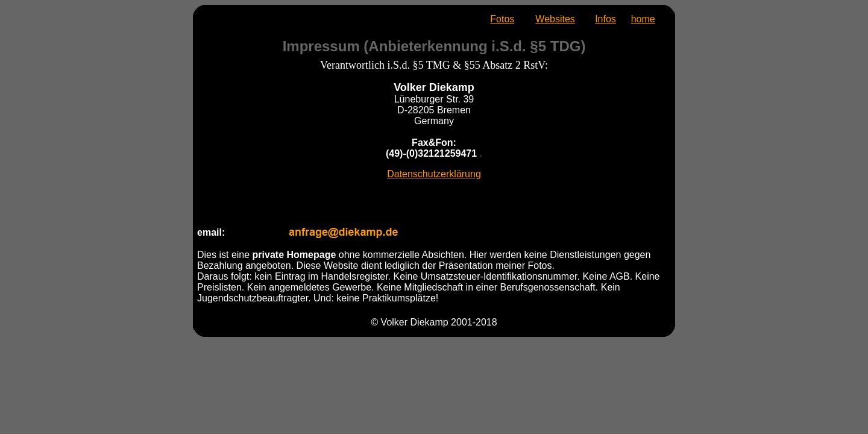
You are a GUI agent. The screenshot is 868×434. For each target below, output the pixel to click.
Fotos (502, 19)
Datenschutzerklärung (434, 174)
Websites (555, 19)
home (643, 19)
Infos (605, 19)
